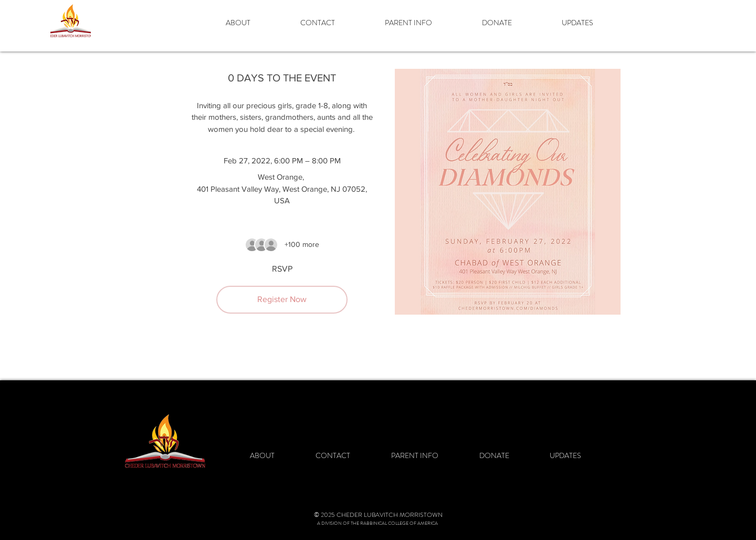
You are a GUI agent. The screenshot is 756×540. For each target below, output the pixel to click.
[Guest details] (302, 245)
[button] (255, 23)
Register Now (282, 299)
